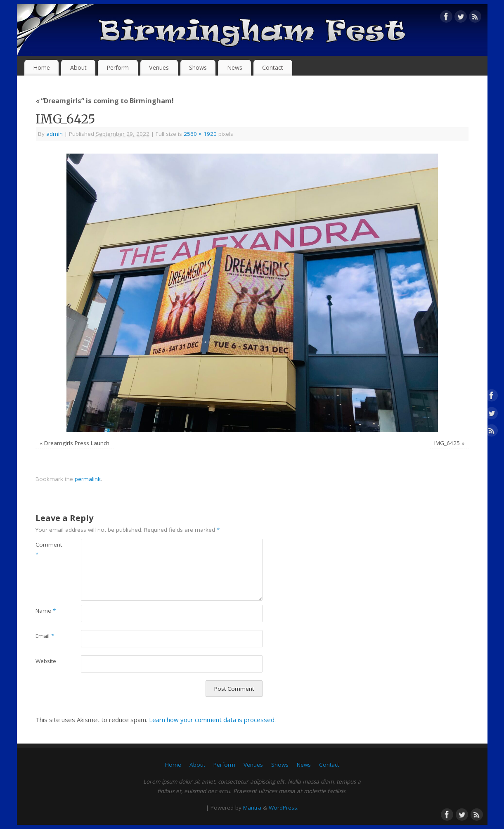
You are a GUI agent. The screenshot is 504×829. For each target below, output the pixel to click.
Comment (47, 549)
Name (46, 611)
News (235, 68)
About (78, 68)
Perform (118, 68)
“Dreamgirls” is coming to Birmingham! (105, 101)
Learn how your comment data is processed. (212, 720)
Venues (159, 68)
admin (54, 134)
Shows (198, 68)
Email (45, 636)
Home (41, 68)
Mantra (252, 808)
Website (46, 661)
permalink (88, 479)
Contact (273, 68)
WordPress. (284, 808)
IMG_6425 (447, 443)
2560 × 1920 (200, 134)
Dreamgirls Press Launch (77, 443)
